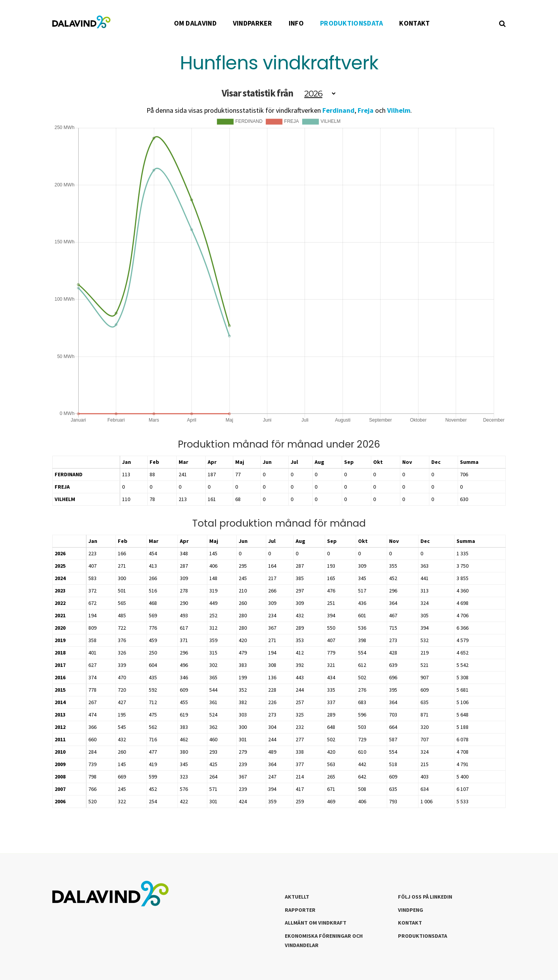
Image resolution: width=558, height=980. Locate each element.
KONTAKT (414, 23)
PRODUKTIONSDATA (352, 23)
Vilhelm (399, 110)
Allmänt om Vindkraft (316, 923)
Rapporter (300, 910)
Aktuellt (297, 897)
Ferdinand (338, 110)
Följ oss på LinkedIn (425, 897)
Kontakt (410, 923)
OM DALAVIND (195, 23)
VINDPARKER (253, 23)
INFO (296, 23)
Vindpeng (411, 910)
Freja (366, 110)
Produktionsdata (423, 936)
